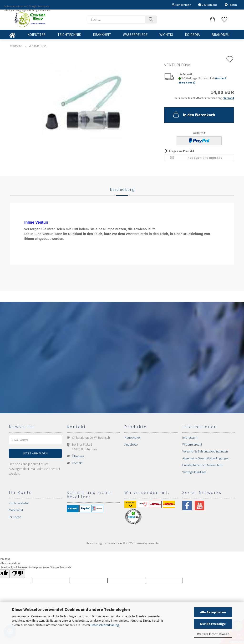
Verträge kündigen (194, 472)
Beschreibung (122, 189)
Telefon (231, 5)
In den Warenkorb (194, 114)
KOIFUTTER (36, 35)
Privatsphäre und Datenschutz (203, 465)
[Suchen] (151, 20)
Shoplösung (94, 543)
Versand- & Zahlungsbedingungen (205, 451)
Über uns (78, 456)
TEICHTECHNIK (69, 35)
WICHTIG (166, 35)
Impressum (190, 438)
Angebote (131, 444)
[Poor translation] (17, 574)
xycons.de (152, 543)
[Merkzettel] (224, 20)
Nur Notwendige (213, 624)
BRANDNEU (221, 35)
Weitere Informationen (213, 634)
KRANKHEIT (102, 35)
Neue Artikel (132, 438)
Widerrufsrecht (192, 444)
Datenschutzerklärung (105, 625)
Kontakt (77, 463)
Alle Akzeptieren (213, 612)
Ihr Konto (15, 517)
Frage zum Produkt (182, 151)
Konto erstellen (19, 503)
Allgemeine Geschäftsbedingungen (206, 458)
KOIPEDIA (192, 35)
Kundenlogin (181, 5)
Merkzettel (16, 510)
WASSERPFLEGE (135, 35)
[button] (213, 20)
